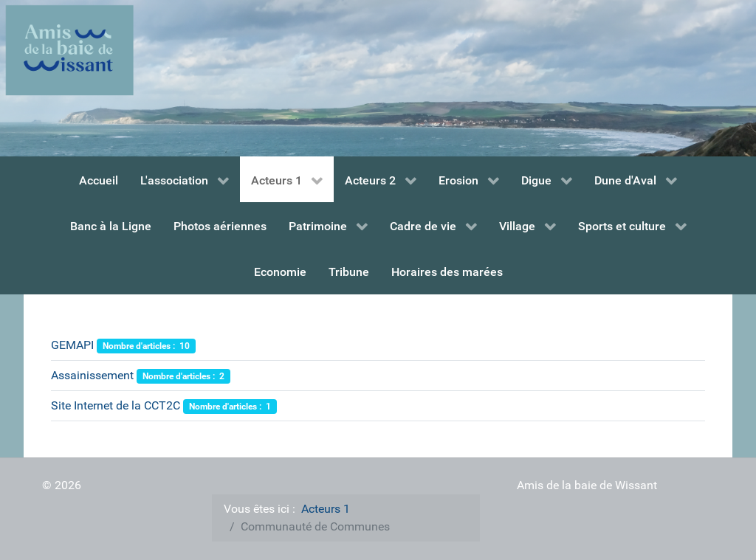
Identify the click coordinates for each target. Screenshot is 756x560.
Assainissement (92, 375)
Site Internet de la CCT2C (116, 405)
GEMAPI (72, 345)
